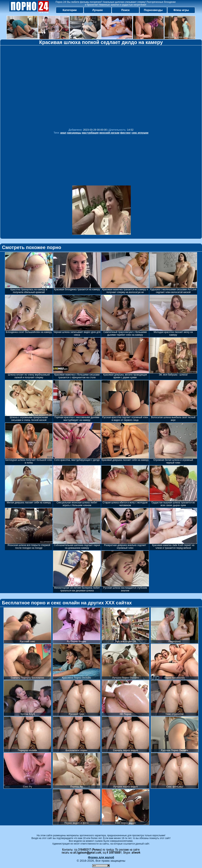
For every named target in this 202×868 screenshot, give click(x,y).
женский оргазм (109, 133)
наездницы (74, 133)
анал (63, 133)
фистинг (125, 133)
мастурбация (90, 133)
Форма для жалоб (101, 857)
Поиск (125, 10)
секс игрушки (140, 133)
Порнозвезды (153, 10)
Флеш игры (181, 10)
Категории (70, 10)
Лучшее (98, 10)
